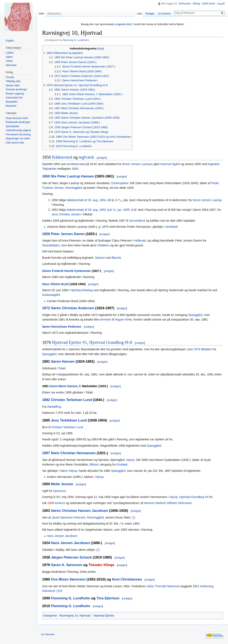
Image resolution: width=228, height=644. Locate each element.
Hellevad (140, 241)
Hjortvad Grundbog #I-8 (111, 342)
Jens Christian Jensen (66, 214)
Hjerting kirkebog (82, 290)
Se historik (164, 14)
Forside (10, 77)
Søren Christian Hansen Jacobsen (79, 511)
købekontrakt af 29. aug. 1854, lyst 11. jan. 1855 (98, 210)
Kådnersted (62, 157)
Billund (94, 464)
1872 (46, 308)
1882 (46, 400)
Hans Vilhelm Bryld (55, 284)
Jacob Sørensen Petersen (69, 517)
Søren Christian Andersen (73, 308)
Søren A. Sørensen (67, 565)
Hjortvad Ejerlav (104, 616)
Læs (139, 14)
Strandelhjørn (51, 245)
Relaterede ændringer (18, 122)
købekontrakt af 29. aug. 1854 (86, 200)
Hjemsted (11, 65)
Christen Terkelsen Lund (71, 400)
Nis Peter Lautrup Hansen (72, 176)
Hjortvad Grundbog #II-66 (196, 497)
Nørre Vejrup (69, 471)
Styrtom (100, 258)
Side (41, 14)
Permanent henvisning (18, 134)
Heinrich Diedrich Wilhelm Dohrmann (168, 503)
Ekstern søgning (15, 94)
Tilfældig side (13, 81)
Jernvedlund (137, 221)
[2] (98, 550)
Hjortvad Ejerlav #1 (69, 342)
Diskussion (185, 4)
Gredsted (172, 227)
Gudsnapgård (51, 295)
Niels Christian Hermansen (73, 453)
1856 (46, 234)
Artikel (9, 61)
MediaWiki (11, 102)
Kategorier (50, 616)
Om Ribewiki (48, 634)
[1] (134, 517)
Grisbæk (122, 464)
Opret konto (209, 4)
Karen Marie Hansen (64, 386)
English (10, 41)
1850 (46, 176)
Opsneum (60, 491)
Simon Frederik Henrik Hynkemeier (67, 271)
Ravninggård (74, 188)
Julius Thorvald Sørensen (163, 586)
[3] (58, 591)
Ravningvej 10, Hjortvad (75, 616)
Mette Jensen (62, 484)
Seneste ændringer (16, 89)
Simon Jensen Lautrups (137, 164)
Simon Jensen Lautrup (207, 200)
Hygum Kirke (123, 319)
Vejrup (130, 460)
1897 (46, 453)
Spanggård (195, 315)
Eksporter (11, 106)
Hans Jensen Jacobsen (62, 536)
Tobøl (62, 368)
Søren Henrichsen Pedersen (62, 327)
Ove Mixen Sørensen (68, 579)
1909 (51, 503)
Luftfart (10, 53)
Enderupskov (120, 183)
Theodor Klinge (101, 565)
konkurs (60, 503)
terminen (106, 319)
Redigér (150, 14)
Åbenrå (116, 258)
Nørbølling (54, 407)
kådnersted (78, 164)
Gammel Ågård (170, 164)
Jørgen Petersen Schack (71, 557)
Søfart (9, 57)
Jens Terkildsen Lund (69, 420)
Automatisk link (14, 98)
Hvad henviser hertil (17, 118)
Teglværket (49, 169)
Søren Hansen (63, 361)
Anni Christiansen (127, 579)
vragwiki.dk (122, 24)
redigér (102, 158)
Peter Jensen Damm (68, 234)
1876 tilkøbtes (203, 349)
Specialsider (12, 126)
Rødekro (104, 245)
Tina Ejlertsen (108, 598)
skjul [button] (101, 49)
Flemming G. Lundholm (75, 40)
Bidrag (196, 4)
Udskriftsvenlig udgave (18, 130)
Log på (221, 4)
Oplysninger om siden (18, 138)
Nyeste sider (13, 85)
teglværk (86, 157)
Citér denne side (15, 143)
